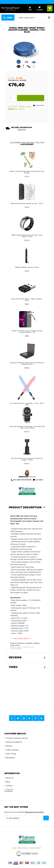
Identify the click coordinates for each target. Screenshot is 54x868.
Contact (9, 786)
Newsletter (10, 758)
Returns (9, 746)
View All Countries (8, 790)
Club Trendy (11, 754)
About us (10, 778)
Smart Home (15, 645)
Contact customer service (17, 738)
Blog (8, 782)
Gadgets (29, 643)
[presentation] (35, 18)
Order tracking (12, 750)
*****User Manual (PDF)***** (21, 638)
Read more (22, 129)
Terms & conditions (14, 742)
